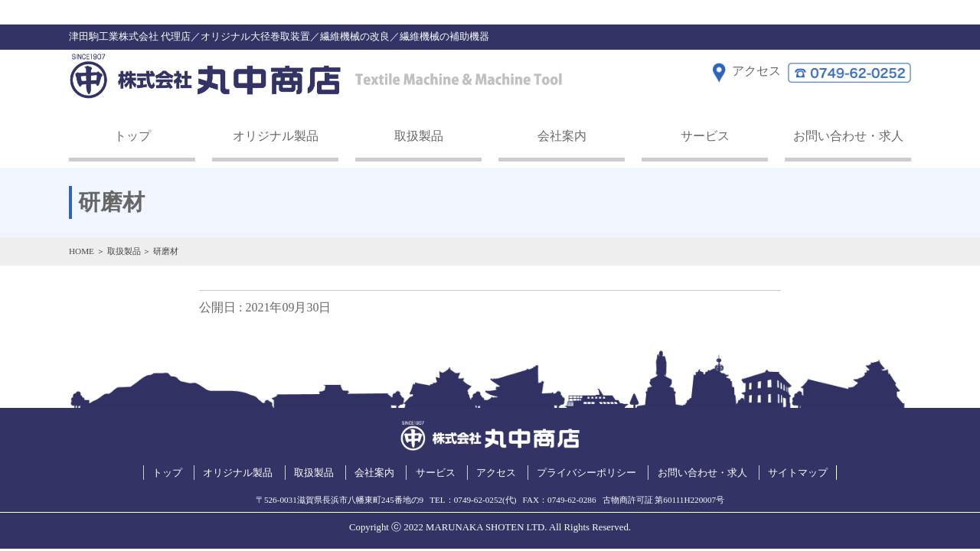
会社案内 (562, 136)
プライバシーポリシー (586, 473)
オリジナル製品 (276, 136)
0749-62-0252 (478, 500)
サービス (705, 136)
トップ (132, 136)
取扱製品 (419, 136)
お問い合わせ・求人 (848, 136)
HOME (82, 251)
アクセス (496, 473)
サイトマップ (798, 473)
